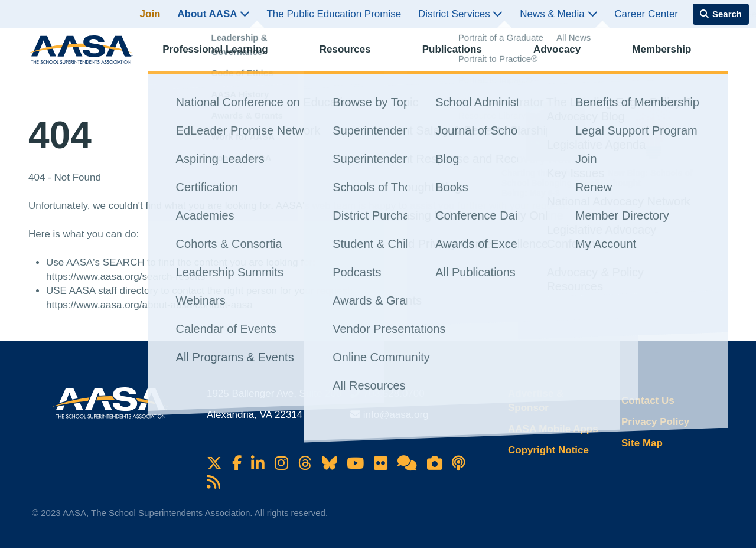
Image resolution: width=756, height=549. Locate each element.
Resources (356, 56)
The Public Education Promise (334, 14)
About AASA (213, 14)
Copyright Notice (548, 450)
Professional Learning (226, 56)
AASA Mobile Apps (553, 429)
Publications (463, 56)
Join (150, 14)
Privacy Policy (655, 422)
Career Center (646, 14)
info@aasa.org (396, 415)
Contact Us (648, 401)
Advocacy (568, 56)
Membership (672, 56)
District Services (461, 14)
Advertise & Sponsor (536, 401)
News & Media (558, 14)
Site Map (642, 443)
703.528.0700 (394, 393)
